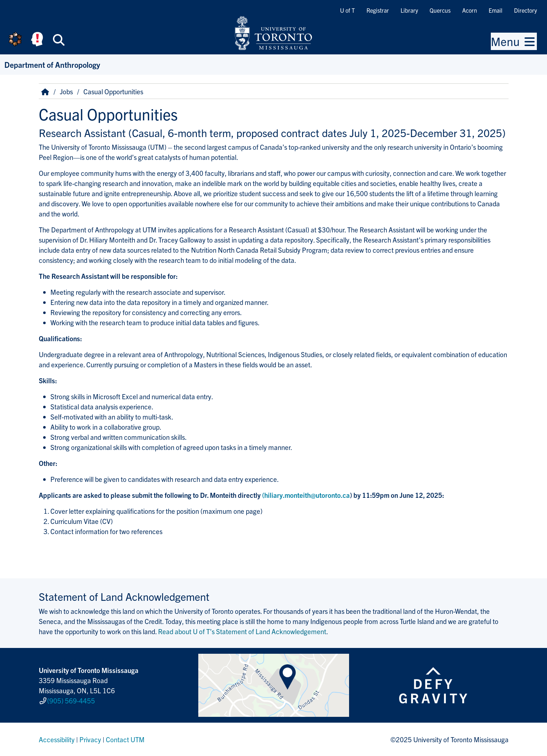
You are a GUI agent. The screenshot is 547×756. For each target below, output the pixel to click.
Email (496, 10)
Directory (525, 10)
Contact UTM (125, 739)
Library (409, 10)
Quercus (440, 10)
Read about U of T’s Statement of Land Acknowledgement (242, 631)
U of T (347, 10)
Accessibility (57, 739)
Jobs (66, 91)
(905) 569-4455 (71, 701)
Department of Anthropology (52, 64)
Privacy (90, 739)
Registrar (378, 10)
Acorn (470, 10)
